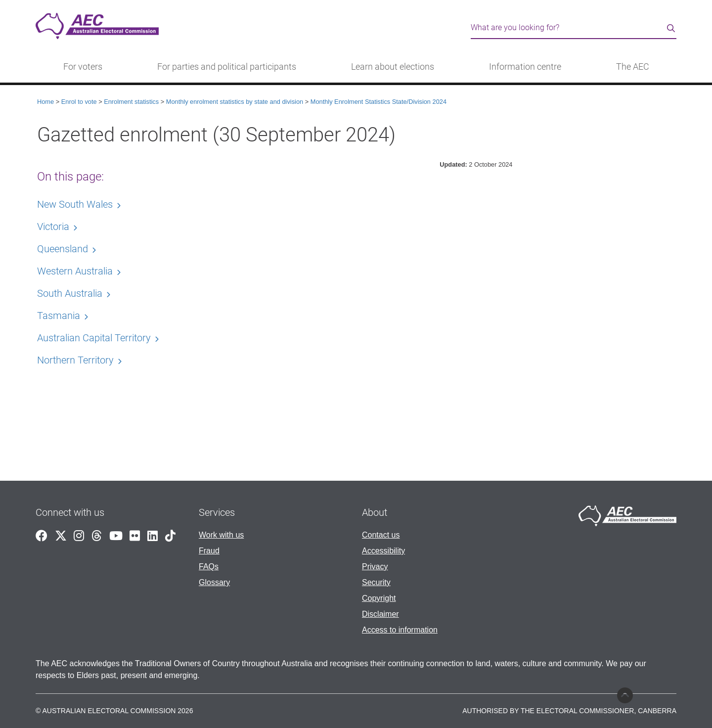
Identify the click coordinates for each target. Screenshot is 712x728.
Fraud (209, 551)
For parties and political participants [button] (227, 67)
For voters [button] (83, 67)
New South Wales (75, 204)
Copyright (379, 598)
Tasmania (59, 316)
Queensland (63, 249)
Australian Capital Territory (94, 338)
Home (45, 102)
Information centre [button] (525, 67)
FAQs (209, 567)
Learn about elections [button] (393, 67)
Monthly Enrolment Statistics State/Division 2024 (378, 102)
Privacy (375, 567)
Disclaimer (380, 614)
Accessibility (383, 551)
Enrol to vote (79, 102)
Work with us (221, 535)
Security (376, 582)
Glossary (214, 582)
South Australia (70, 293)
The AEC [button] (633, 67)
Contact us (381, 535)
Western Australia (75, 271)
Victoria (53, 227)
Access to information (400, 630)
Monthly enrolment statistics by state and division (235, 102)
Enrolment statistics (131, 102)
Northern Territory (75, 360)
